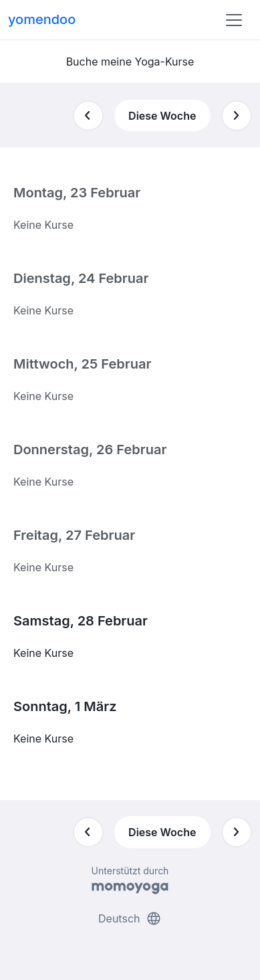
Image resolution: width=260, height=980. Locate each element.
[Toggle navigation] (234, 20)
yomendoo (42, 19)
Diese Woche (162, 116)
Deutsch (130, 918)
